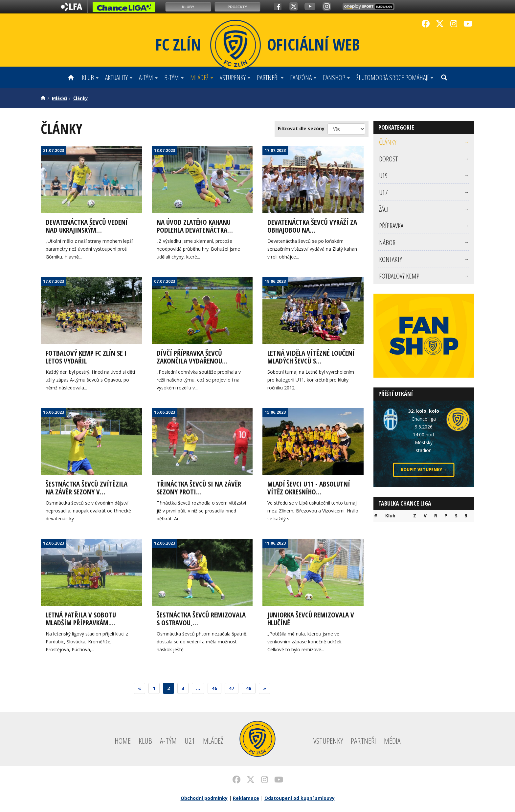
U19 (424, 176)
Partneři (270, 77)
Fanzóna (303, 77)
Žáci (424, 209)
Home (123, 741)
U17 (424, 192)
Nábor (424, 242)
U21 (190, 741)
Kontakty (424, 259)
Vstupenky (235, 77)
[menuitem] (424, 142)
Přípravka (424, 226)
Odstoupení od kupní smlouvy (300, 798)
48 (249, 688)
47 (232, 688)
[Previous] (139, 688)
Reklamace (246, 798)
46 (214, 688)
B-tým (174, 77)
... (198, 688)
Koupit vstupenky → (424, 470)
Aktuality (119, 77)
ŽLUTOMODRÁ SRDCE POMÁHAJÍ (395, 77)
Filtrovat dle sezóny (301, 128)
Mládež (202, 77)
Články (80, 98)
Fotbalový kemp (424, 276)
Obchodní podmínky (204, 798)
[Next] (265, 688)
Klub (90, 77)
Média (392, 741)
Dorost (424, 159)
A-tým (148, 77)
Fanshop (336, 77)
